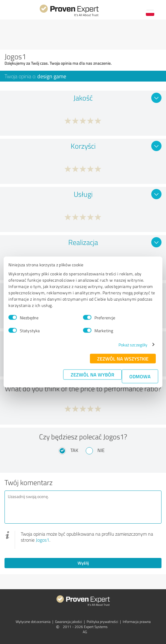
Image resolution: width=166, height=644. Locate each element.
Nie (101, 450)
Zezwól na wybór (92, 374)
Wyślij (83, 563)
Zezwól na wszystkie (123, 358)
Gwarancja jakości (69, 622)
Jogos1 (43, 540)
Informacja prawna (137, 622)
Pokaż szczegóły (133, 344)
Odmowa (140, 376)
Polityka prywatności (102, 622)
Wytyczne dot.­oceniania (33, 622)
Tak (74, 450)
